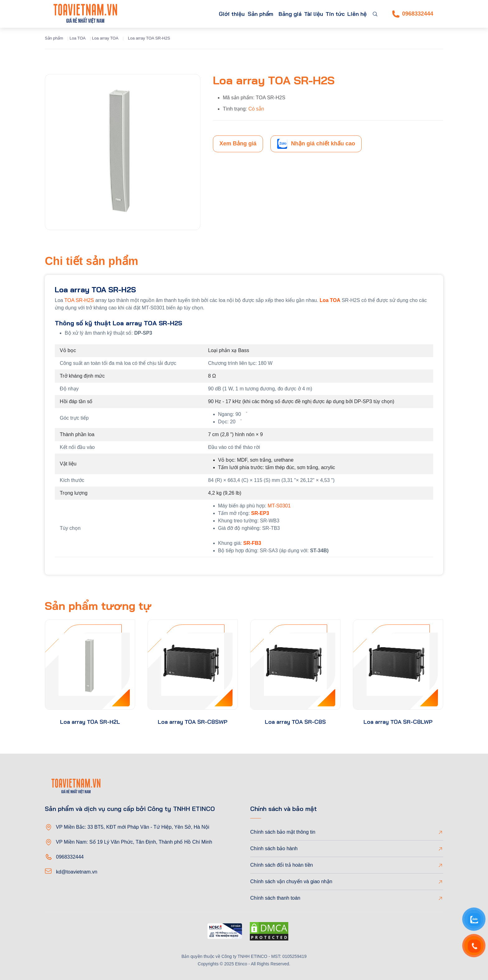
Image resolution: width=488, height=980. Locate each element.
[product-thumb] (90, 665)
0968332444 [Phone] (413, 14)
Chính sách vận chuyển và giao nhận (291, 881)
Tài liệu (303, 14)
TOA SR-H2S (79, 300)
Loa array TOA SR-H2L (90, 722)
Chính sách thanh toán (275, 898)
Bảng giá (275, 14)
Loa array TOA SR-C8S (295, 722)
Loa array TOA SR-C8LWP (398, 722)
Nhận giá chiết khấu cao (316, 144)
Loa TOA (77, 38)
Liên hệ (355, 14)
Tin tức (329, 14)
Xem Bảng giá (238, 144)
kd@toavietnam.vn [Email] (77, 872)
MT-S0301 (279, 506)
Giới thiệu (202, 14)
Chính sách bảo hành (274, 848)
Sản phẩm (236, 14)
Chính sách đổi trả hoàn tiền (282, 865)
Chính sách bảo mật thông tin (283, 832)
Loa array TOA (105, 38)
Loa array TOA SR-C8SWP (193, 722)
